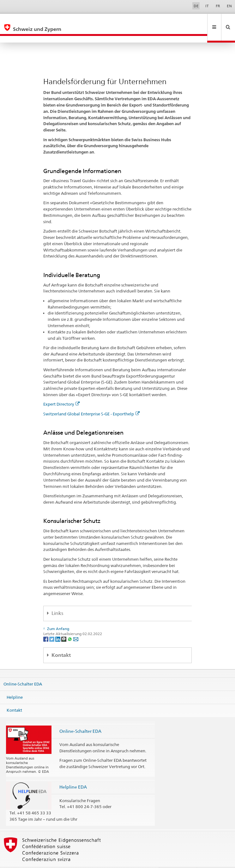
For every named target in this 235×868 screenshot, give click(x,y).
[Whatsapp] (70, 625)
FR (218, 6)
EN (229, 6)
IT (207, 6)
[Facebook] (46, 625)
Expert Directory (61, 391)
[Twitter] (52, 625)
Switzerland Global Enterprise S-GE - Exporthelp (91, 400)
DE (196, 6)
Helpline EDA (73, 773)
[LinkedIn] (58, 625)
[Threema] (64, 625)
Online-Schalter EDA (23, 670)
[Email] (76, 625)
